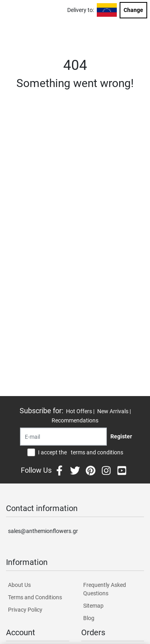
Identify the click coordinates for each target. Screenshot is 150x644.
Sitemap (93, 606)
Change (133, 10)
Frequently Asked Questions (105, 589)
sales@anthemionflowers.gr (43, 531)
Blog (89, 618)
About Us (19, 585)
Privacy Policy (25, 610)
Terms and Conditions (35, 597)
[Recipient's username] (63, 437)
